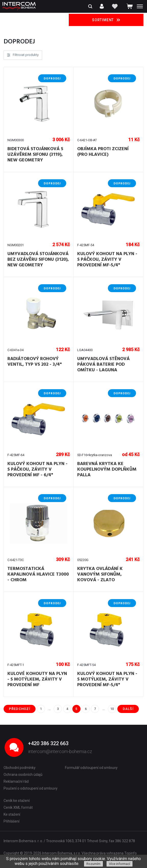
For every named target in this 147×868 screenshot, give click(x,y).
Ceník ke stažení (17, 801)
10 (112, 709)
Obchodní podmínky (20, 768)
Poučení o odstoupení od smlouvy (31, 788)
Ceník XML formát (18, 807)
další (128, 709)
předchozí (20, 709)
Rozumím (93, 864)
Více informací (120, 864)
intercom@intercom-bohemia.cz (60, 751)
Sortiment (106, 20)
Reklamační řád (16, 781)
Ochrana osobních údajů (23, 775)
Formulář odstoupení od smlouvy (91, 768)
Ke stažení (12, 814)
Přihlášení (12, 821)
